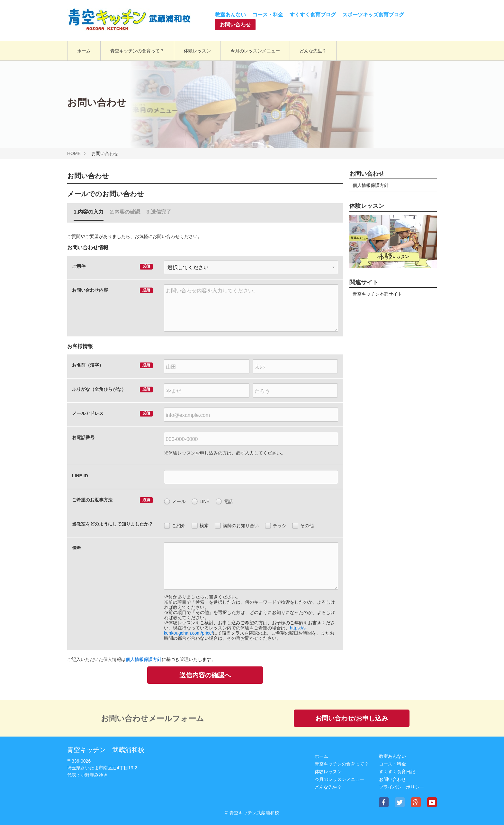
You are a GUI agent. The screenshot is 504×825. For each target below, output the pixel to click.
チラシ (276, 526)
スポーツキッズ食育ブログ (373, 15)
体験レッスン (328, 772)
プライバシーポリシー (401, 787)
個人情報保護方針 (144, 659)
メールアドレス (88, 413)
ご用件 (79, 266)
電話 (224, 502)
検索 (200, 526)
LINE (201, 502)
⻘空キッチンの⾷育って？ (342, 764)
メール (175, 502)
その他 (303, 526)
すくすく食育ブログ (313, 15)
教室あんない (230, 15)
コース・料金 (268, 15)
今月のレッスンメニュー (339, 779)
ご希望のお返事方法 (92, 500)
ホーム (321, 756)
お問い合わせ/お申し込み (352, 718)
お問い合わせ (235, 25)
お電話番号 (83, 437)
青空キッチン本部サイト (377, 294)
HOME (74, 153)
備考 (76, 548)
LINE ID (80, 476)
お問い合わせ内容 (90, 290)
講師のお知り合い (237, 526)
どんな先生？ (328, 787)
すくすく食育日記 (397, 772)
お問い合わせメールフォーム (153, 718)
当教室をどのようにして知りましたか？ (113, 524)
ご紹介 (175, 526)
